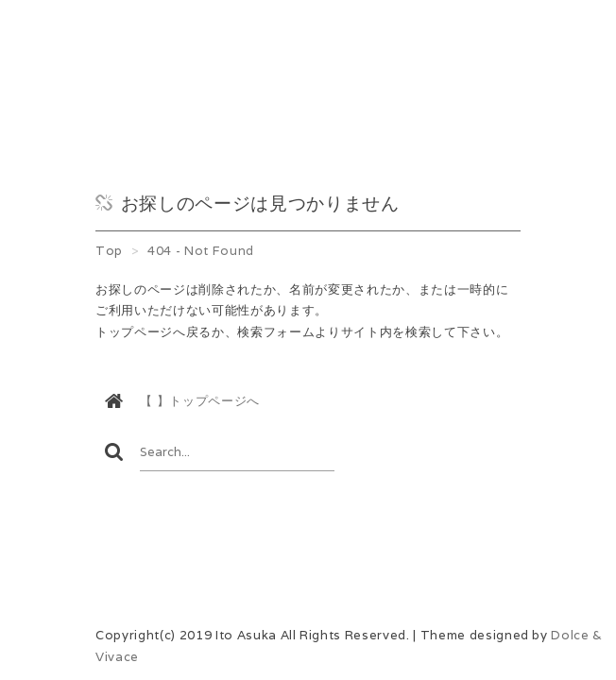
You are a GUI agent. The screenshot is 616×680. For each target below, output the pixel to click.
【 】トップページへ (200, 401)
